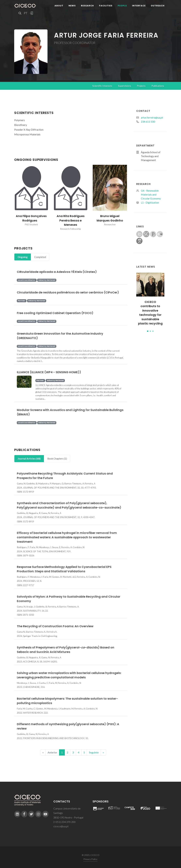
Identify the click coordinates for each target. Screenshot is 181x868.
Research (87, 6)
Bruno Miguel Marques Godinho (110, 218)
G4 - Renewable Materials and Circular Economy (151, 194)
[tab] (23, 257)
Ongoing (23, 257)
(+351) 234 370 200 (64, 822)
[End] (103, 752)
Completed (40, 257)
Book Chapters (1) (57, 459)
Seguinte (94, 752)
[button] (148, 331)
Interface (139, 6)
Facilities (106, 6)
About (59, 6)
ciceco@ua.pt (61, 826)
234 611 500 (148, 122)
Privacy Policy (90, 859)
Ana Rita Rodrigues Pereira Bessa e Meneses (71, 220)
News (72, 6)
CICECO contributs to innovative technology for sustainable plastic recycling (150, 313)
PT (25, 13)
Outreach (158, 6)
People (122, 6)
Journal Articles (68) (29, 459)
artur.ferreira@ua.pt (152, 117)
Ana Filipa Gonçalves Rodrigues (31, 218)
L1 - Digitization (150, 202)
